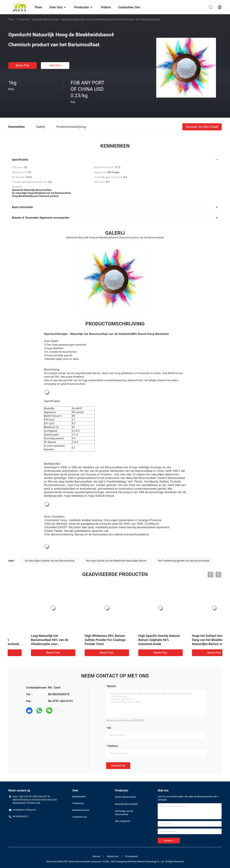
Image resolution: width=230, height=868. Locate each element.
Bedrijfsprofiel (79, 797)
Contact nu (118, 766)
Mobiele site (113, 856)
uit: (109, 728)
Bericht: (112, 686)
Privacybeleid (131, 856)
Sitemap (96, 856)
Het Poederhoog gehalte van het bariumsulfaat (184, 561)
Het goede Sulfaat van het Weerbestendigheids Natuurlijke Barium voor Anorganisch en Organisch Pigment (31, 644)
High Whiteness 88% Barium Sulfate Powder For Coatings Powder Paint (194, 640)
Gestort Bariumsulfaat (125, 797)
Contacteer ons (80, 817)
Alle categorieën (123, 821)
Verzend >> (169, 841)
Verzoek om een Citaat (202, 127)
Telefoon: (113, 746)
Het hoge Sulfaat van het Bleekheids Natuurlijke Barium (116, 561)
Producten (24, 19)
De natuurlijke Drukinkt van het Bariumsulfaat (50, 561)
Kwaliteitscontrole (81, 810)
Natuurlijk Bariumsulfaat (46, 19)
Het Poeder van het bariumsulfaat (124, 813)
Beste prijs (23, 65)
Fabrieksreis (78, 803)
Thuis (11, 19)
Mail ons (55, 65)
